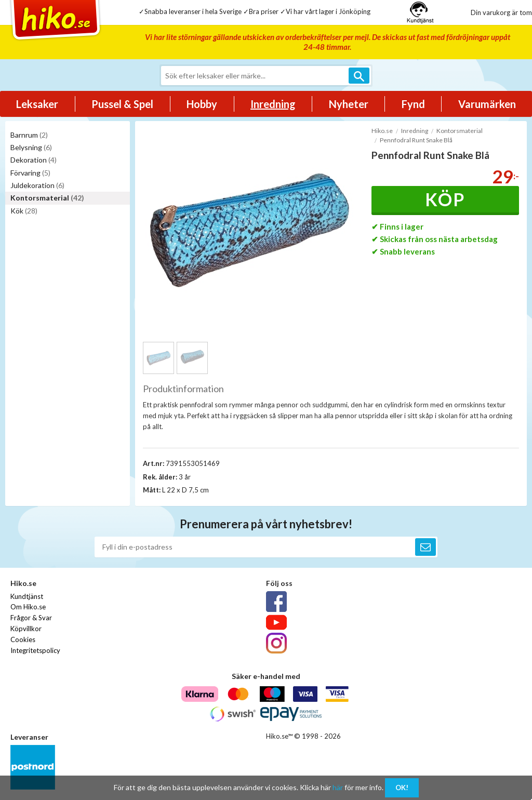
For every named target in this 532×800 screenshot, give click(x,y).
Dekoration (34, 160)
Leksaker (37, 104)
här (338, 787)
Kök (24, 211)
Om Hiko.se (28, 607)
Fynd (413, 104)
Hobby (202, 104)
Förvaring (30, 173)
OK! (402, 788)
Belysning (31, 147)
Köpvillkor (26, 629)
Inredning (273, 104)
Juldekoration (37, 185)
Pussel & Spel (122, 104)
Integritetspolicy (35, 650)
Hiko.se (382, 131)
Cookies (23, 639)
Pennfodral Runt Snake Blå (416, 140)
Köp (445, 199)
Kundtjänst (27, 596)
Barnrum (29, 135)
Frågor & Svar (31, 618)
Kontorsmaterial (47, 198)
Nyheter (349, 104)
